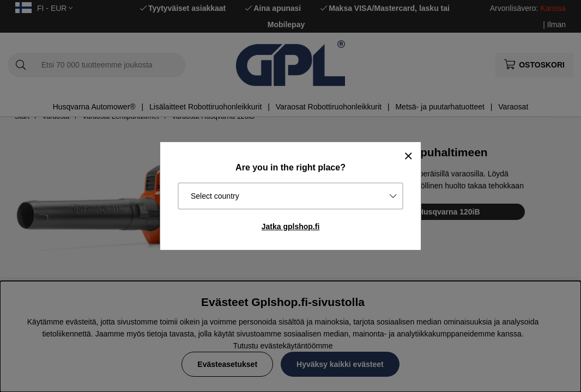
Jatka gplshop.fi (291, 226)
